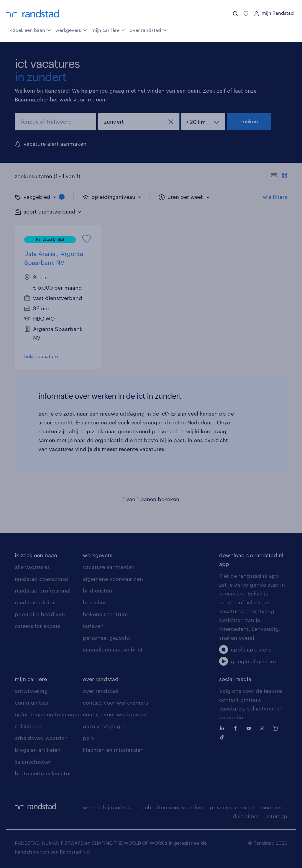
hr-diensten (97, 590)
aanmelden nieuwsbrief (113, 649)
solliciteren (29, 726)
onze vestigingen (105, 726)
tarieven (93, 626)
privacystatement (232, 807)
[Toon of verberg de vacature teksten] (279, 176)
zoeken (249, 121)
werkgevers (71, 29)
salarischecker (33, 762)
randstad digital (35, 602)
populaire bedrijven (40, 614)
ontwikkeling (31, 691)
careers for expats (38, 626)
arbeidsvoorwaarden (41, 738)
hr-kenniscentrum (105, 614)
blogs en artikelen (38, 750)
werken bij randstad (108, 807)
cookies (272, 807)
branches (95, 602)
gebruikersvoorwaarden (172, 807)
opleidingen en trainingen (48, 714)
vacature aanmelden (109, 567)
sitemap (277, 816)
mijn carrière (108, 29)
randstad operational (42, 579)
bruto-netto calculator (43, 773)
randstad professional (43, 590)
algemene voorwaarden (113, 579)
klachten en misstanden (113, 750)
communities (31, 703)
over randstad (148, 29)
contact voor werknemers (115, 703)
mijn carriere (31, 679)
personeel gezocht (106, 638)
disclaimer (246, 816)
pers (88, 738)
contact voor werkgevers (115, 714)
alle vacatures (32, 567)
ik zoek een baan (30, 29)
